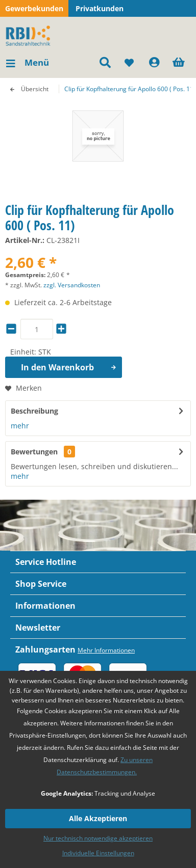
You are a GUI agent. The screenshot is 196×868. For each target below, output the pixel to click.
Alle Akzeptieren (98, 818)
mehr (20, 426)
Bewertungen (34, 452)
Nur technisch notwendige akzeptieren (98, 838)
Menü (28, 61)
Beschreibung (34, 411)
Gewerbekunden (34, 8)
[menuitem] (27, 63)
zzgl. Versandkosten (72, 285)
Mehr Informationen (106, 650)
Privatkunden (100, 8)
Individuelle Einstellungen (98, 853)
